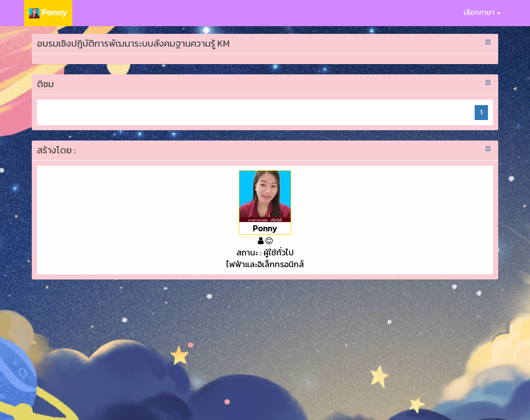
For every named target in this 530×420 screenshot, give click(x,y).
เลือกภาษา (482, 13)
